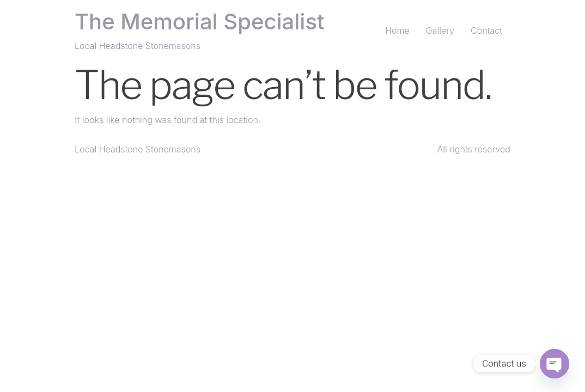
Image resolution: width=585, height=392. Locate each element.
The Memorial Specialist (200, 22)
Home (397, 30)
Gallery (440, 30)
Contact (486, 30)
